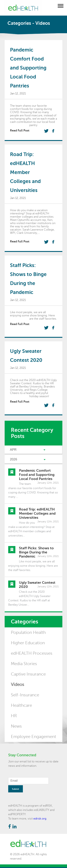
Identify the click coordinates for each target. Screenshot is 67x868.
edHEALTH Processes (32, 653)
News (16, 726)
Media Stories (24, 664)
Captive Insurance (28, 674)
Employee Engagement (33, 737)
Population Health (28, 633)
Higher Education (28, 643)
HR (14, 716)
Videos (18, 685)
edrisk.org (40, 819)
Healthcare (21, 705)
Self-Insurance (25, 695)
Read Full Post (20, 131)
